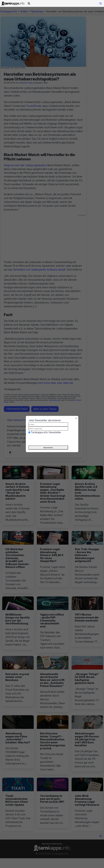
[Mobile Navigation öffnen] (101, 3)
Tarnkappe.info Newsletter (46, 432)
